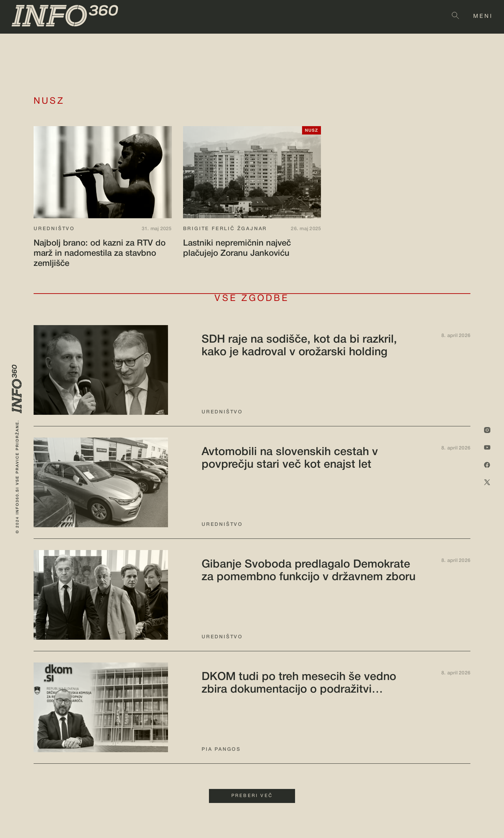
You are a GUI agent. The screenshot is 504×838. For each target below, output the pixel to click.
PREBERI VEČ (252, 796)
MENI (483, 16)
